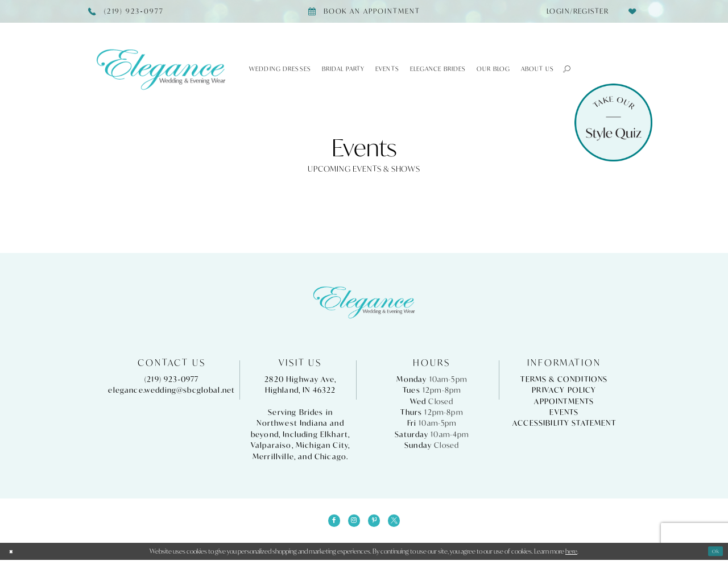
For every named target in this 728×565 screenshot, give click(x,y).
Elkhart (334, 435)
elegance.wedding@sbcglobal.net (171, 390)
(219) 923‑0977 (172, 379)
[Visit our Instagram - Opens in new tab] (351, 523)
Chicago (330, 457)
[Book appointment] (364, 11)
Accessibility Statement (564, 423)
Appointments (564, 402)
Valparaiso (271, 445)
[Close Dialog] (13, 556)
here (571, 556)
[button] (563, 69)
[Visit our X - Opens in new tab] (401, 523)
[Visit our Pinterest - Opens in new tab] (377, 523)
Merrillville (273, 457)
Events (564, 412)
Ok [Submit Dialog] (714, 556)
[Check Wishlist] (632, 11)
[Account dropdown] (574, 11)
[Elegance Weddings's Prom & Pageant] (161, 69)
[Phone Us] (126, 11)
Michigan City (322, 445)
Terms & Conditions (564, 379)
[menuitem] (574, 11)
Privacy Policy (564, 390)
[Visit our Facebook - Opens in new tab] (327, 523)
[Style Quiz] (613, 122)
